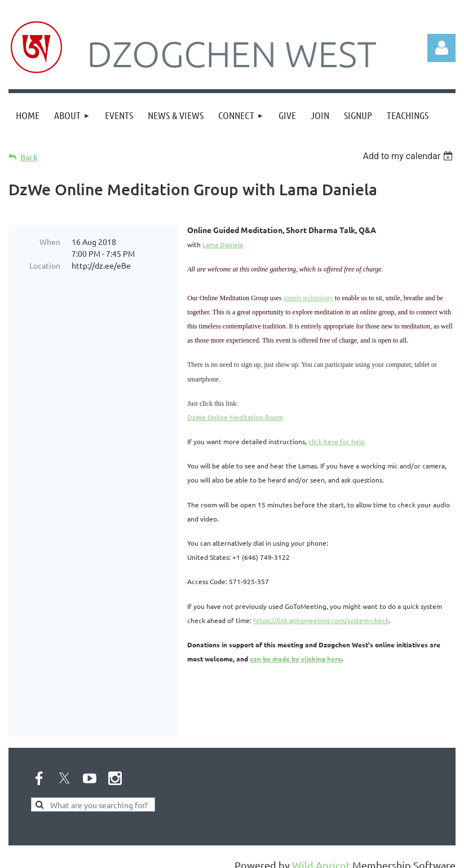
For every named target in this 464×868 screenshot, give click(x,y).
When (50, 242)
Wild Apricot (321, 854)
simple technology (308, 298)
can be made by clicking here (296, 659)
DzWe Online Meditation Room (235, 417)
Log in (441, 48)
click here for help (337, 441)
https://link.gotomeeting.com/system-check (321, 620)
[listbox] (409, 156)
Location (45, 265)
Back (29, 157)
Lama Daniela (223, 244)
